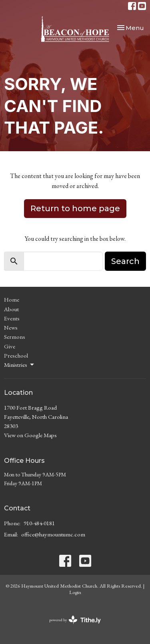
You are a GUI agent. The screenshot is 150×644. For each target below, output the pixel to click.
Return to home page (75, 208)
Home (12, 299)
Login (75, 592)
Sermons (15, 337)
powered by (75, 620)
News (11, 327)
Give (10, 346)
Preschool (16, 355)
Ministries (20, 365)
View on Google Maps (30, 435)
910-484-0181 (39, 523)
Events (12, 318)
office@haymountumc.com (53, 534)
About (11, 309)
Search (125, 261)
